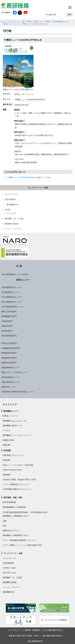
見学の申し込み (9, 573)
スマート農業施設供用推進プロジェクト (20, 540)
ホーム (4, 22)
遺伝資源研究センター (11, 377)
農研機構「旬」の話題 (12, 578)
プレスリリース (9, 558)
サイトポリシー (15, 630)
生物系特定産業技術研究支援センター (18, 392)
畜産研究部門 (7, 326)
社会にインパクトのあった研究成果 (18, 465)
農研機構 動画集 (10, 582)
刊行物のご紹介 (9, 568)
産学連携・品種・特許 (13, 497)
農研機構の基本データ (12, 426)
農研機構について (11, 411)
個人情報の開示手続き (52, 636)
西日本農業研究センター (12, 302)
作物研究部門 (7, 321)
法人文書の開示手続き (53, 630)
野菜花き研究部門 (9, 343)
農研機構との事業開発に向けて (16, 516)
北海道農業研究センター (12, 287)
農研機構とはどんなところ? (15, 421)
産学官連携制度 (9, 502)
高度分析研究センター (11, 382)
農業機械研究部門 (9, 316)
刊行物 (29, 22)
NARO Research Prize (12, 470)
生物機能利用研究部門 (11, 348)
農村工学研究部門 (9, 312)
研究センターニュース (12, 24)
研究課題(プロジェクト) (13, 455)
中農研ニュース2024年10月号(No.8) (24, 177)
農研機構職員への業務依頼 (14, 507)
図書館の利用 (8, 440)
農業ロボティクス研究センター (15, 372)
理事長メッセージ (10, 416)
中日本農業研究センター (61, 22)
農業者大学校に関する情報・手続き (24, 636)
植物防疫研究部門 (9, 358)
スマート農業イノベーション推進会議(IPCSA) (22, 545)
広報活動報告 (8, 563)
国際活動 (7, 445)
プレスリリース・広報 (16, 22)
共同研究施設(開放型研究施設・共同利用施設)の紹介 (25, 512)
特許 (5, 526)
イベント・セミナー (11, 587)
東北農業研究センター (11, 292)
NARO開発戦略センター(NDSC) (15, 274)
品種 (5, 521)
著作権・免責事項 (32, 630)
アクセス (7, 430)
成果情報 (7, 475)
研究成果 (7, 460)
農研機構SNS (8, 592)
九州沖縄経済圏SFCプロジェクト (17, 489)
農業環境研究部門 (9, 353)
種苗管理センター (9, 387)
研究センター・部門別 (42, 22)
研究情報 (7, 450)
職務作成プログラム (11, 531)
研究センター (23, 280)
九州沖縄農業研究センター (13, 307)
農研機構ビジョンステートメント (17, 435)
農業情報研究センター (11, 368)
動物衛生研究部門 (9, 363)
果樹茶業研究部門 (9, 336)
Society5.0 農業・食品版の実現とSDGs (19, 479)
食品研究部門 (7, 331)
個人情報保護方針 (36, 641)
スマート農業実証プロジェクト (16, 484)
